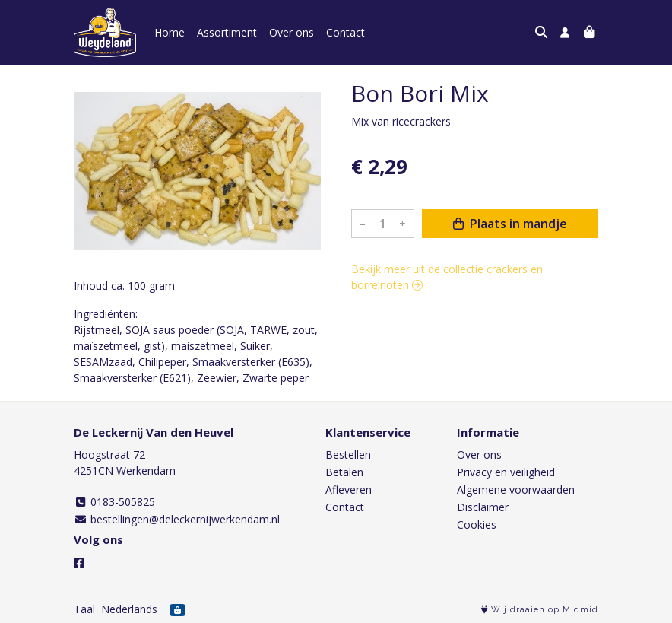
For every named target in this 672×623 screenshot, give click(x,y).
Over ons (292, 32)
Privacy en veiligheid (506, 472)
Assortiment (227, 32)
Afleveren (349, 489)
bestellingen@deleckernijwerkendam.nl (177, 519)
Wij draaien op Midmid (540, 610)
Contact (346, 32)
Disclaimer (483, 507)
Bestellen (348, 455)
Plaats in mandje (510, 224)
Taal (84, 609)
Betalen (344, 472)
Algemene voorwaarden (516, 489)
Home (170, 32)
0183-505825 (114, 502)
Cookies (477, 524)
